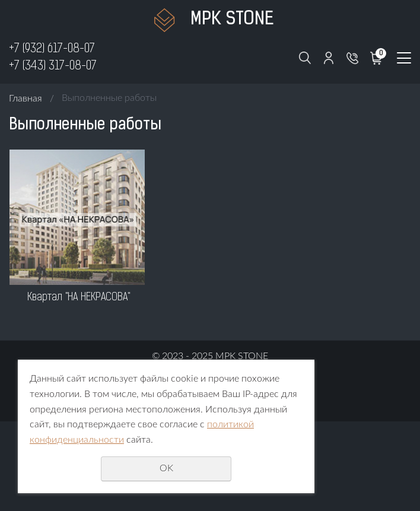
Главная (26, 99)
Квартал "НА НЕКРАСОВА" (79, 298)
